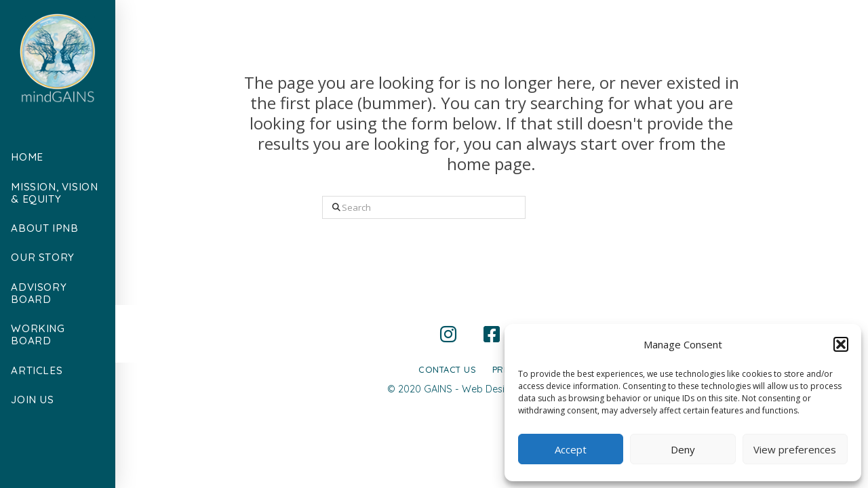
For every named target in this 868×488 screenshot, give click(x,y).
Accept (571, 449)
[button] (841, 344)
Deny (683, 449)
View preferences (795, 449)
